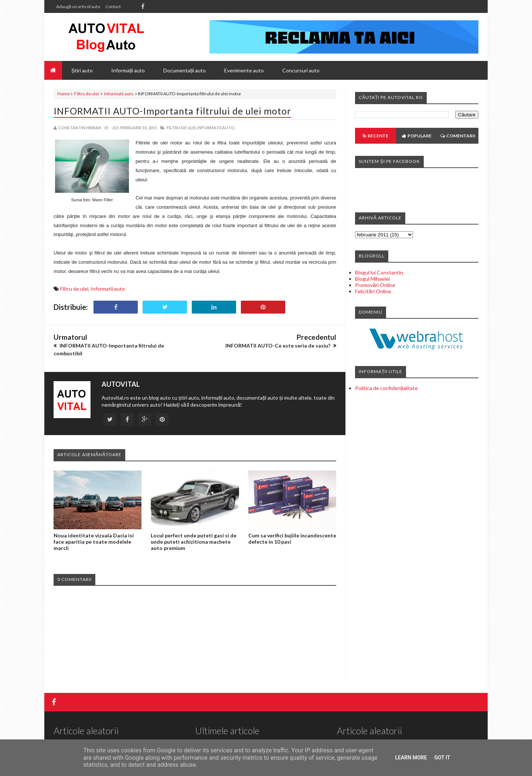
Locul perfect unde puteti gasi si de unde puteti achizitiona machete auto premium (194, 542)
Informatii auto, (216, 128)
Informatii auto (119, 94)
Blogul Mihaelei (372, 279)
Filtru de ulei (87, 94)
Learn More (411, 758)
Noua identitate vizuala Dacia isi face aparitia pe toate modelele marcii (94, 542)
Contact (113, 6)
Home (64, 94)
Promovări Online (375, 285)
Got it (442, 758)
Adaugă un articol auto (78, 6)
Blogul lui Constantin (379, 272)
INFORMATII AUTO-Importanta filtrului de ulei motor (172, 111)
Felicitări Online (373, 291)
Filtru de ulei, (182, 128)
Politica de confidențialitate (386, 388)
